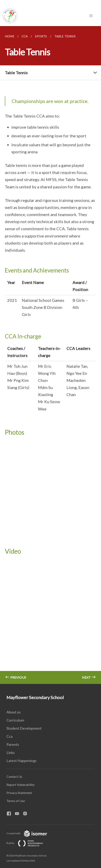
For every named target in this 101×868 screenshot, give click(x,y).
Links (11, 752)
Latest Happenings (22, 761)
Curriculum (15, 720)
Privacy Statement (19, 793)
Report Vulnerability (21, 785)
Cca (9, 736)
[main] (50, 355)
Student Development (24, 728)
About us (14, 712)
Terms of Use (16, 801)
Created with (30, 833)
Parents (13, 744)
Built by (28, 843)
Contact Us (14, 776)
